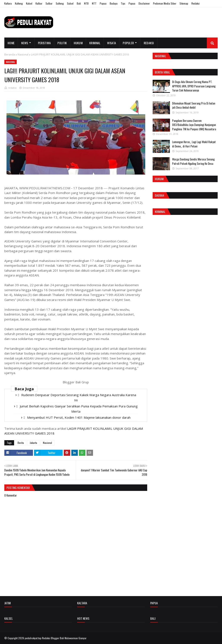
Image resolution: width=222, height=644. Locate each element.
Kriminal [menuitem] (95, 43)
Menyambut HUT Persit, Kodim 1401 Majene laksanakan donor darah (79, 417)
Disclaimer (144, 3)
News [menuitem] (25, 43)
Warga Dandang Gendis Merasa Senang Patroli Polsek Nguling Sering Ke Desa (193, 161)
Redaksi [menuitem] (149, 43)
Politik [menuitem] (62, 43)
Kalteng (19, 3)
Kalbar (39, 3)
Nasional (23, 55)
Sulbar (49, 3)
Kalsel (29, 3)
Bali (79, 3)
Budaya (114, 3)
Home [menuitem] (11, 43)
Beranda (10, 55)
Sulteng (60, 3)
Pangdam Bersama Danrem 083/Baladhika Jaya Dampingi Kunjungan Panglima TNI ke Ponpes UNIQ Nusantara (194, 125)
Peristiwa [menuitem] (44, 43)
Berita (21, 443)
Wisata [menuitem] (112, 43)
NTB (86, 3)
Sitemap (184, 3)
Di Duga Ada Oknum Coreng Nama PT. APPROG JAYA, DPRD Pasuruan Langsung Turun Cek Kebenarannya (194, 86)
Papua (103, 3)
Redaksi (196, 3)
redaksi (12, 88)
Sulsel (70, 3)
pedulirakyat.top (33, 638)
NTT (94, 3)
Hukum (159, 179)
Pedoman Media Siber (165, 3)
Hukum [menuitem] (78, 43)
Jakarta (33, 443)
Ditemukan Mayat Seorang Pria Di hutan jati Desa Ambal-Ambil (194, 105)
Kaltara (8, 3)
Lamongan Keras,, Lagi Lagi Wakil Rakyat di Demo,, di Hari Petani (194, 144)
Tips (123, 3)
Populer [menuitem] (128, 43)
